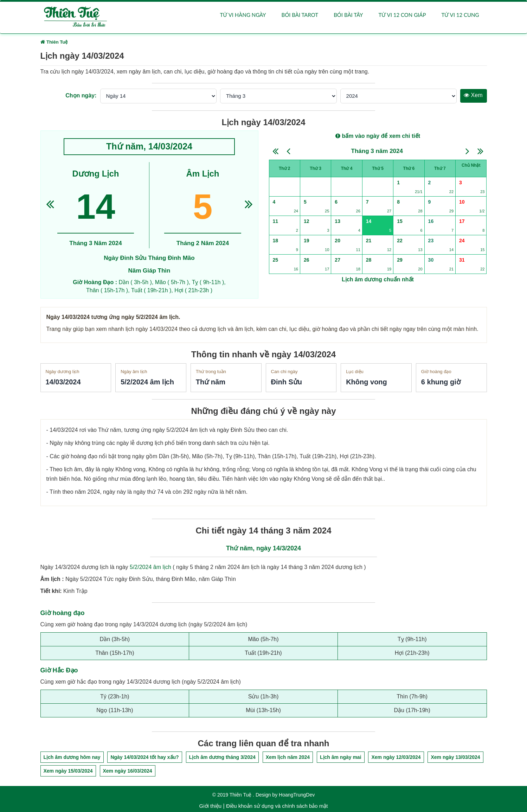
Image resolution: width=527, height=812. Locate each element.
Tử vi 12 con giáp (402, 15)
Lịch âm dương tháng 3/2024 (222, 757)
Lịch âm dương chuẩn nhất (378, 279)
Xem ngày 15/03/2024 (68, 771)
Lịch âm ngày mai (341, 757)
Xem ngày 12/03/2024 (396, 757)
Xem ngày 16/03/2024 (128, 771)
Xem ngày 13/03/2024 (455, 757)
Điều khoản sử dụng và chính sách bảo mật (277, 806)
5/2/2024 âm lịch (150, 567)
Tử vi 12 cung (460, 15)
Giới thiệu (211, 806)
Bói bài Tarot (300, 15)
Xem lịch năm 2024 (288, 757)
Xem (473, 95)
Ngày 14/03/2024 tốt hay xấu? (144, 757)
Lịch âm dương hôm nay (72, 757)
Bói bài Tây (348, 15)
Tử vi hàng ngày (243, 15)
